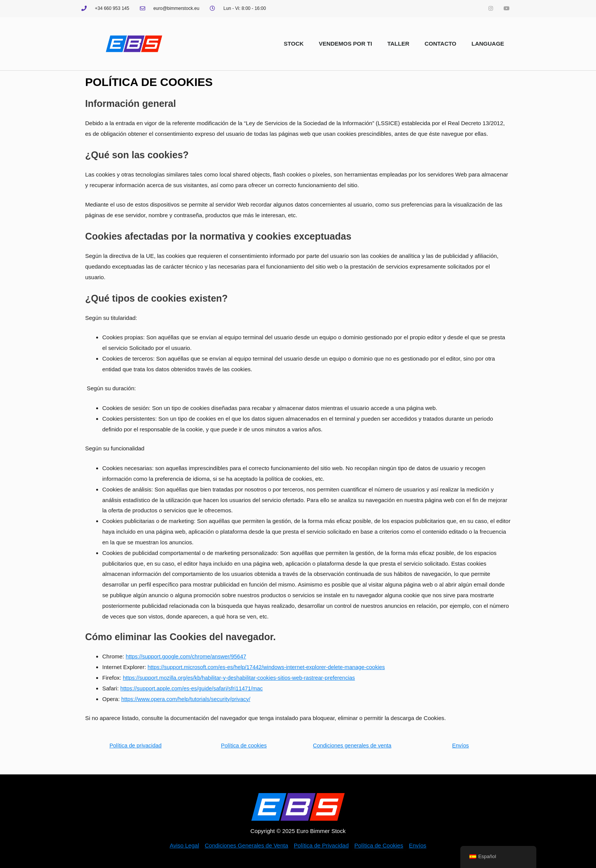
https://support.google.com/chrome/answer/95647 (188, 656)
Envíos (461, 745)
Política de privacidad (136, 745)
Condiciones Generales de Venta (246, 845)
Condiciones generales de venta (352, 745)
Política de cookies (244, 745)
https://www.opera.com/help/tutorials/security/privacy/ (188, 699)
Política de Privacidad (321, 845)
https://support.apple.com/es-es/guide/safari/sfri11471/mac (194, 688)
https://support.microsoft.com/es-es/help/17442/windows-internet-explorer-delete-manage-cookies (271, 667)
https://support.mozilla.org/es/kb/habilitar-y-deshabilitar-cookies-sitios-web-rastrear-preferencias (243, 678)
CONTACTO (441, 44)
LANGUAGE (488, 44)
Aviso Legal (184, 845)
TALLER (398, 44)
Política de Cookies (379, 845)
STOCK (294, 44)
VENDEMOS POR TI (346, 44)
